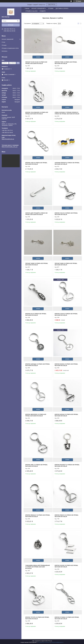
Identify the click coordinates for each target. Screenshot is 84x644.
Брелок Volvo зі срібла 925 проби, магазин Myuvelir (66, 214)
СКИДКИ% (43, 11)
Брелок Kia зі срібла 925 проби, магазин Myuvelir (36, 314)
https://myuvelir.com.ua (8, 139)
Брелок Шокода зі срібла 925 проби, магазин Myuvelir (38, 365)
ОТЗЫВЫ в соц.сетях (31, 11)
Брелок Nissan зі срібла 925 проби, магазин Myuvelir (66, 415)
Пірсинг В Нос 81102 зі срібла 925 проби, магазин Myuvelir (36, 63)
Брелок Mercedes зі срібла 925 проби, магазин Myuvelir (36, 415)
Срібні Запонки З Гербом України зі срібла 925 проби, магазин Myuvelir (67, 113)
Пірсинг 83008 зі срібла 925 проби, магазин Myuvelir (37, 264)
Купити (38, 57)
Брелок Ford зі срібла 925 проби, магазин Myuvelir (66, 63)
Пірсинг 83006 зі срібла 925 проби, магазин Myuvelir (66, 264)
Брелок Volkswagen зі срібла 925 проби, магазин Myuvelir (37, 113)
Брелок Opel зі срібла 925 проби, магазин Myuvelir (36, 465)
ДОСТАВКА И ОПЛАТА (62, 8)
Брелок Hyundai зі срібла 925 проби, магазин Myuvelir (67, 618)
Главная (27, 8)
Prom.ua (50, 641)
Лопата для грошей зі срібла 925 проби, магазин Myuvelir (36, 214)
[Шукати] (18, 21)
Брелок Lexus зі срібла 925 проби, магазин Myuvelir (66, 314)
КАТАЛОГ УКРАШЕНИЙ (38, 8)
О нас (3, 42)
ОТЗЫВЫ (51, 8)
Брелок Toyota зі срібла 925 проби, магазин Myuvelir (37, 618)
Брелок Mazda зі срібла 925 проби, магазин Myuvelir (66, 365)
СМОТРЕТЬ (52, 5)
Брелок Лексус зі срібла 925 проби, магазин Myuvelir (67, 516)
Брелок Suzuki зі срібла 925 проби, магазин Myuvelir (66, 566)
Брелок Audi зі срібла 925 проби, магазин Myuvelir (36, 163)
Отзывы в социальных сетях (10, 48)
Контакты (4, 51)
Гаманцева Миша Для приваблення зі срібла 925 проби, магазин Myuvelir (38, 567)
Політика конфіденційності (57, 642)
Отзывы (4, 45)
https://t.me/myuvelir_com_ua (10, 143)
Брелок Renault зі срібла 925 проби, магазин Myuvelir (38, 516)
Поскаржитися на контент (44, 642)
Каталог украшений (7, 39)
